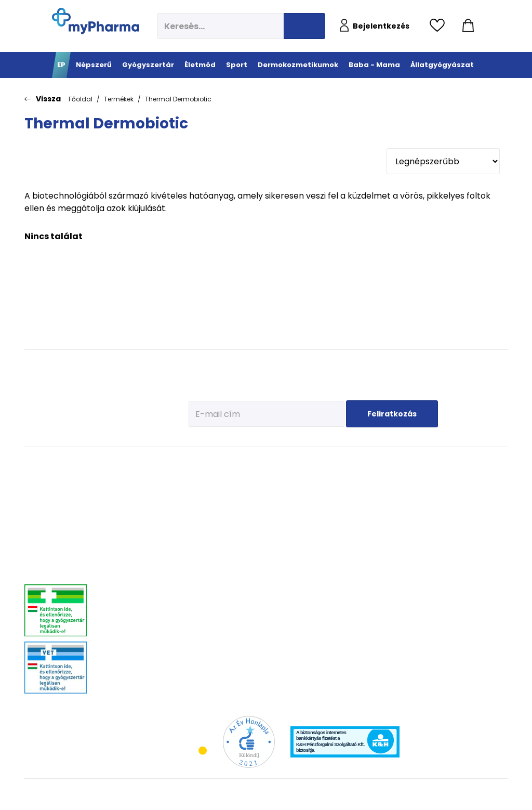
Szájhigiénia (203, 666)
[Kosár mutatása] (468, 26)
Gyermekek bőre (323, 570)
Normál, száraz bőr (327, 505)
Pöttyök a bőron (409, 539)
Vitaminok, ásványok (132, 640)
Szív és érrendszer (128, 614)
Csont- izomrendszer (205, 543)
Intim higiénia (206, 601)
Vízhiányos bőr (322, 492)
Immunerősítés (207, 500)
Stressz (196, 627)
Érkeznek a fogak (410, 526)
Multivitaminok (207, 513)
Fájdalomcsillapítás (131, 492)
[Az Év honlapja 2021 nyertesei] (249, 741)
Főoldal (81, 99)
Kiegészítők (253, 575)
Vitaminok (467, 505)
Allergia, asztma (126, 526)
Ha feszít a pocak (411, 552)
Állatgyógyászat (482, 463)
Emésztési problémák (201, 584)
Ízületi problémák (476, 518)
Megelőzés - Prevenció (203, 483)
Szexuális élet (205, 679)
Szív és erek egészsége (202, 564)
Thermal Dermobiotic (178, 99)
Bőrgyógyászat (124, 560)
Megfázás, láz (122, 479)
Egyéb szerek (470, 531)
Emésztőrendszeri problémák (128, 543)
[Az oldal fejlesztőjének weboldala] (473, 794)
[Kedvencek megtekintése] (440, 26)
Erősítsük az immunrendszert (411, 509)
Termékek (119, 99)
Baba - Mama (412, 463)
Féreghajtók (469, 492)
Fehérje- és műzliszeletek (256, 504)
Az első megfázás (412, 492)
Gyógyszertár (128, 463)
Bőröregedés (318, 544)
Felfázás (197, 614)
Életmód (201, 463)
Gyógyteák (201, 653)
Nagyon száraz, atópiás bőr (339, 518)
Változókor (200, 640)
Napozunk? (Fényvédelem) (409, 569)
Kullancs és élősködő (481, 479)
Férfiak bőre (317, 557)
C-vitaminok (203, 526)
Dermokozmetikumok (341, 463)
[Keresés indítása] (304, 26)
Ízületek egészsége (264, 562)
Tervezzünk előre (410, 479)
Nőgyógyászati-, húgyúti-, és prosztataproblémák (140, 597)
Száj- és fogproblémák (135, 627)
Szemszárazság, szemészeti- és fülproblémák (126, 661)
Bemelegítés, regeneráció (256, 525)
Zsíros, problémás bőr (331, 531)
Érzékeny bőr (319, 479)
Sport (248, 463)
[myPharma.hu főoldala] (96, 21)
